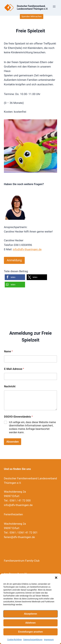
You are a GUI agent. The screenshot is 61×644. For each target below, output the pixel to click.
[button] (56, 578)
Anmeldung (14, 260)
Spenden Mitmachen (32, 16)
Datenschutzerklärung (33, 640)
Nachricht (10, 386)
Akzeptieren (30, 614)
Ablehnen (30, 623)
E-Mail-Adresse (14, 369)
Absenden (13, 442)
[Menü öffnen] (54, 6)
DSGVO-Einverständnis (18, 417)
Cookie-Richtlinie (14, 640)
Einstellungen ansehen (30, 632)
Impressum (49, 640)
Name (8, 351)
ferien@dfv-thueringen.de (19, 537)
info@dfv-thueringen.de (27, 249)
